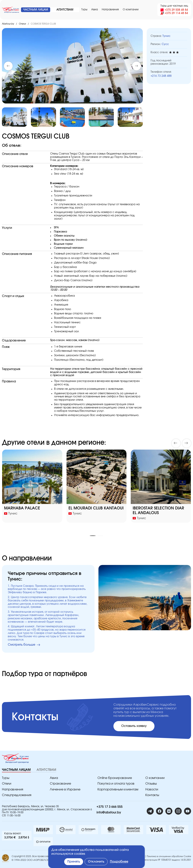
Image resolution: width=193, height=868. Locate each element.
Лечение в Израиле (65, 789)
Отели (22, 24)
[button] (136, 66)
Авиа (95, 10)
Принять (74, 862)
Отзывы (151, 784)
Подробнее (119, 862)
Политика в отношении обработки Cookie (169, 856)
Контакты (152, 795)
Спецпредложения (17, 795)
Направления (110, 10)
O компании (131, 10)
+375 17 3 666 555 (110, 807)
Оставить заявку (134, 726)
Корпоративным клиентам (118, 789)
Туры (84, 10)
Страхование (60, 784)
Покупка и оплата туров (116, 784)
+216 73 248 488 (161, 76)
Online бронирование (115, 778)
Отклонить (96, 862)
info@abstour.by (109, 812)
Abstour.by (8, 24)
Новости (152, 789)
